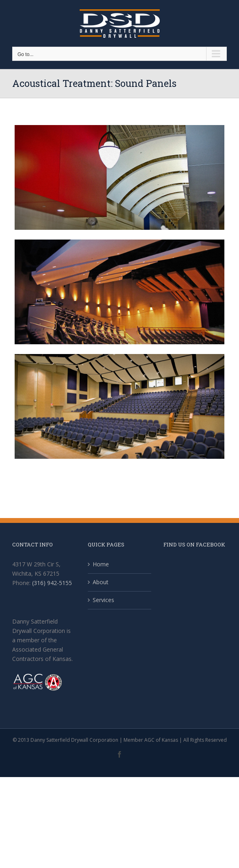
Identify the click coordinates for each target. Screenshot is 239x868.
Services (103, 600)
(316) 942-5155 (52, 583)
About (101, 582)
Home (101, 564)
